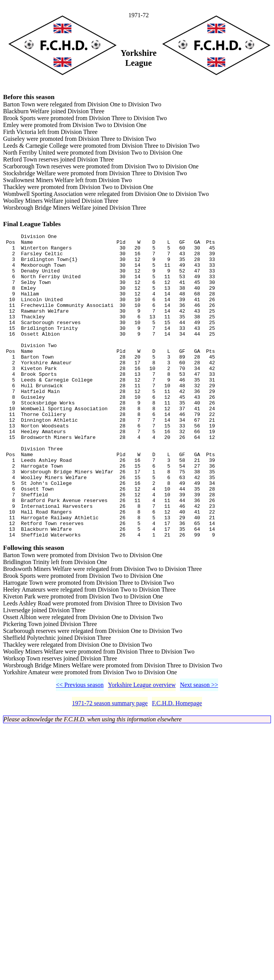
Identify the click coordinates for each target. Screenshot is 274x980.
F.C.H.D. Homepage (177, 766)
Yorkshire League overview (142, 748)
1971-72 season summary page (110, 766)
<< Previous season (80, 748)
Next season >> (199, 748)
